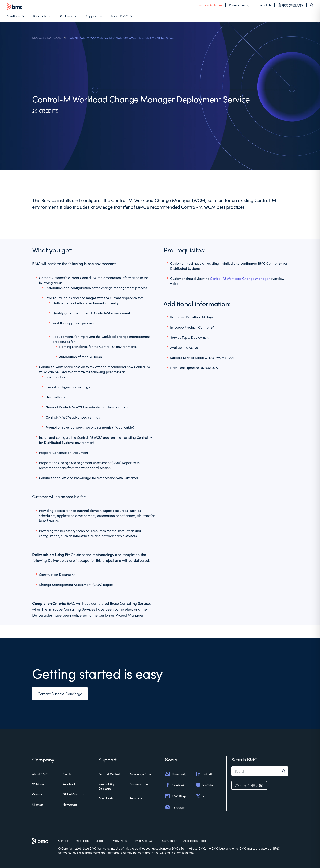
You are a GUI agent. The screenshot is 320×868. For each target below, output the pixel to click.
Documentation (139, 784)
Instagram (175, 807)
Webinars (38, 784)
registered (113, 852)
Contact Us (264, 5)
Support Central (109, 774)
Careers (37, 794)
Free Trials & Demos (209, 5)
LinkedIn (205, 774)
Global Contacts (73, 794)
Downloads (106, 798)
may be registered (139, 852)
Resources (136, 798)
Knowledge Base (140, 774)
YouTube (205, 785)
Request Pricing (239, 5)
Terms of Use (189, 848)
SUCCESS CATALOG (47, 37)
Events (67, 774)
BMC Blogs (176, 796)
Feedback (69, 784)
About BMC (119, 16)
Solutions (13, 16)
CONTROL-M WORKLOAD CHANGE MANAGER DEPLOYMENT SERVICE (122, 37)
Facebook (175, 785)
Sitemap (38, 804)
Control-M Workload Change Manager (240, 278)
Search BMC (244, 759)
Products (40, 16)
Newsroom (70, 804)
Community (176, 774)
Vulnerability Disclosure (106, 786)
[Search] (312, 5)
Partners (66, 16)
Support (91, 16)
